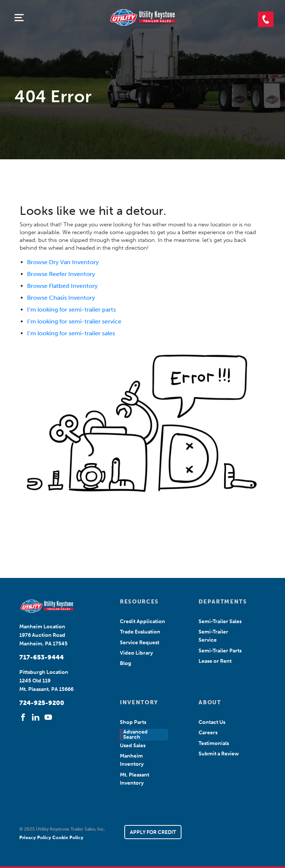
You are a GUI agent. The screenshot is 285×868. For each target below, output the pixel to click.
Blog (125, 663)
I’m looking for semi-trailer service (74, 321)
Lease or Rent (215, 661)
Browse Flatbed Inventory (62, 286)
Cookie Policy (68, 838)
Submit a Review (219, 754)
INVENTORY (139, 702)
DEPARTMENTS (222, 602)
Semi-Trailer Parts (220, 651)
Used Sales (133, 746)
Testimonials (214, 743)
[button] (266, 19)
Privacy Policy (36, 838)
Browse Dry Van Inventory (63, 262)
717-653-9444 (42, 657)
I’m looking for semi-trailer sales (71, 333)
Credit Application (142, 621)
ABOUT (210, 702)
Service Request (140, 643)
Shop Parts (133, 722)
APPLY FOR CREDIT (153, 832)
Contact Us (212, 722)
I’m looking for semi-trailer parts (71, 310)
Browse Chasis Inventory (61, 298)
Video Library (136, 653)
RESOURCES (139, 602)
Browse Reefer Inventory (61, 274)
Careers (208, 733)
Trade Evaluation (140, 632)
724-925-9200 (42, 703)
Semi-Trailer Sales (220, 621)
